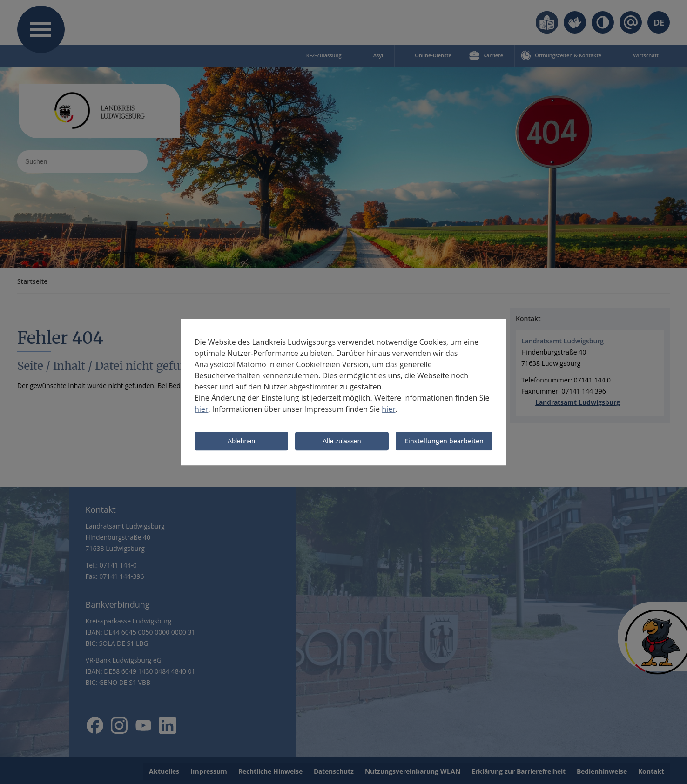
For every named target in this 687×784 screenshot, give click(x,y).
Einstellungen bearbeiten (444, 441)
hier (201, 409)
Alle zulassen (342, 442)
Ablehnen (241, 442)
